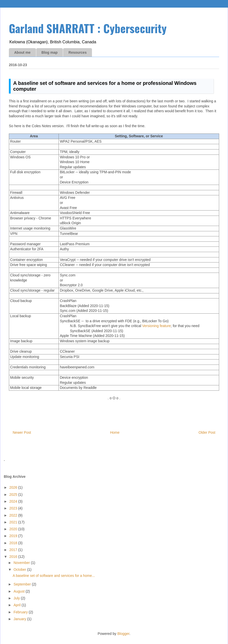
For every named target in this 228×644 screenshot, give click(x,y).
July (17, 598)
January (20, 619)
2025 (14, 495)
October (20, 570)
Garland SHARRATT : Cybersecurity (88, 28)
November (22, 563)
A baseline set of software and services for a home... (54, 576)
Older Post (207, 432)
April (17, 605)
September (23, 584)
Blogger (123, 634)
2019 (14, 536)
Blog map (50, 52)
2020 (14, 529)
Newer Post (22, 432)
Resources (78, 52)
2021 (14, 522)
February (21, 612)
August (19, 591)
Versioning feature (156, 326)
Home (115, 432)
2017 (14, 550)
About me (22, 52)
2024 (14, 501)
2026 (14, 487)
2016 (14, 557)
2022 (14, 515)
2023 (14, 508)
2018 (14, 543)
